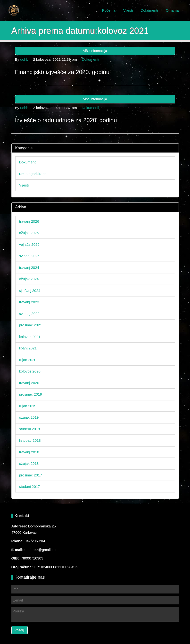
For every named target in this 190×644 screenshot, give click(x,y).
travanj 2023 (29, 302)
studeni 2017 (30, 487)
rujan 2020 (28, 360)
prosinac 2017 (31, 475)
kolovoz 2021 (30, 337)
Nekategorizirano (33, 174)
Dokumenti (149, 10)
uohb (24, 59)
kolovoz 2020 (30, 371)
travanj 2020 (29, 383)
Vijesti (128, 10)
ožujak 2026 (29, 233)
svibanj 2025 (29, 256)
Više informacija (95, 51)
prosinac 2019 (31, 394)
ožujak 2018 (29, 463)
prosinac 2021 (31, 325)
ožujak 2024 (29, 279)
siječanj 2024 (30, 291)
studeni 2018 (30, 429)
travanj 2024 (29, 267)
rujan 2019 (28, 406)
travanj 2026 (29, 221)
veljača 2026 (29, 244)
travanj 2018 (29, 452)
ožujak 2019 (29, 417)
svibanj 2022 (29, 314)
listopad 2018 (30, 440)
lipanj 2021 (28, 348)
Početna (109, 10)
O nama (172, 10)
